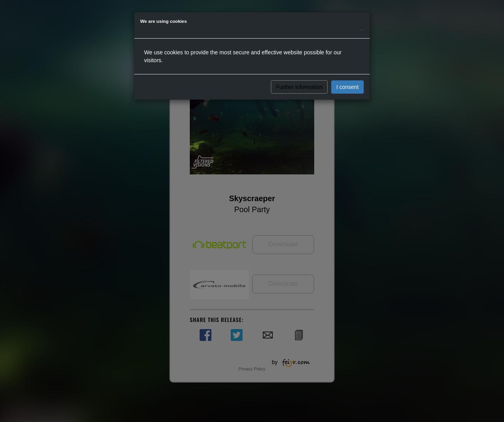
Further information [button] (299, 87)
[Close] (361, 28)
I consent (347, 87)
